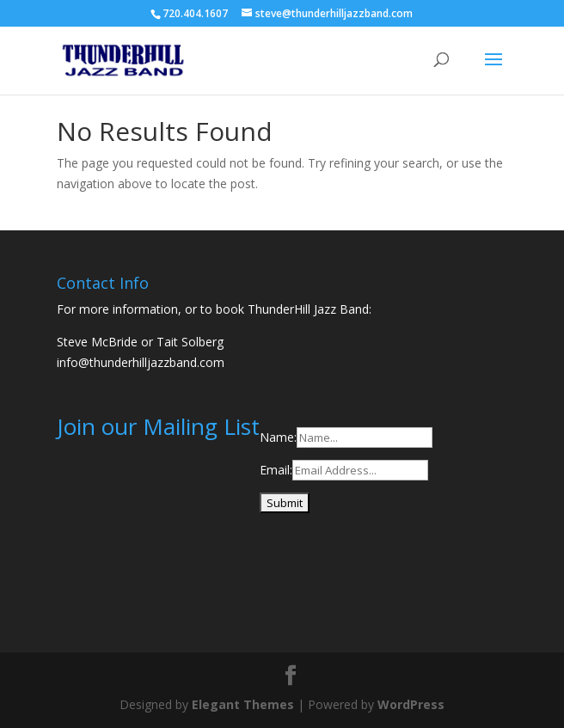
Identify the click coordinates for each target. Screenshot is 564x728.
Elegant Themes (243, 704)
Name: (278, 437)
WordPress (411, 704)
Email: (276, 470)
